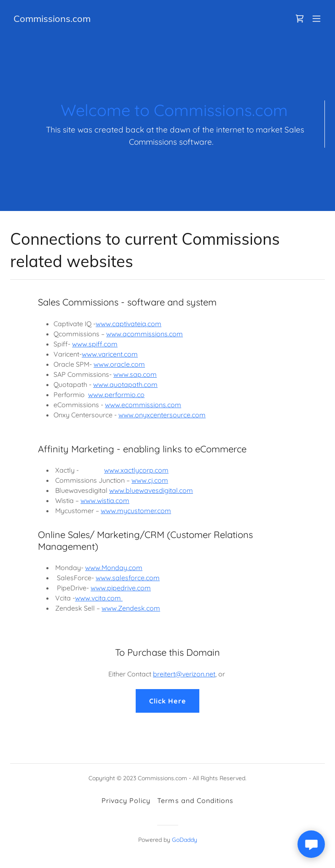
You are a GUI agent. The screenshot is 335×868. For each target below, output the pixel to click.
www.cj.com (150, 480)
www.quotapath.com (125, 384)
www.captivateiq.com (129, 324)
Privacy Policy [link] (126, 800)
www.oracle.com (119, 364)
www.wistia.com (105, 500)
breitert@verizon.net (184, 674)
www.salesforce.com (128, 578)
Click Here (167, 701)
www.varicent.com (110, 354)
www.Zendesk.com (131, 608)
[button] (316, 19)
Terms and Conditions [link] (195, 800)
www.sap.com (135, 374)
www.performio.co (116, 395)
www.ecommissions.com (143, 405)
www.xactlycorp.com (136, 470)
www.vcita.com (99, 598)
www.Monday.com (114, 568)
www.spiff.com (95, 344)
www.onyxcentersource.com (162, 415)
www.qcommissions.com (145, 334)
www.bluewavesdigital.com (151, 490)
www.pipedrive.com (121, 588)
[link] (52, 19)
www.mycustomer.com (136, 511)
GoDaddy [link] (185, 840)
